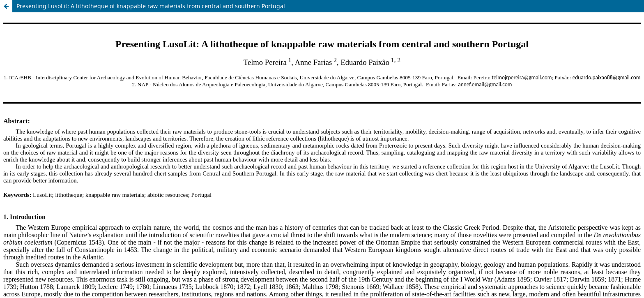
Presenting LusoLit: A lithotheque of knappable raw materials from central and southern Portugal (151, 6)
